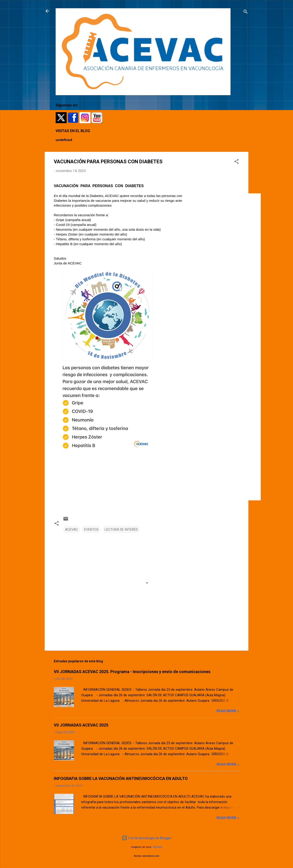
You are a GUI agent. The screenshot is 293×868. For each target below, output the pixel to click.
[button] (236, 162)
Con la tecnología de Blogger (147, 838)
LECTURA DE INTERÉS (121, 530)
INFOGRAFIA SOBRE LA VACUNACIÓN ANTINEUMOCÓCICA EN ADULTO (121, 778)
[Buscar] (246, 12)
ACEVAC (72, 530)
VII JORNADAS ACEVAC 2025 (81, 725)
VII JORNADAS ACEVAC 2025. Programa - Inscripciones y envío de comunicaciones (132, 672)
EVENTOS (91, 530)
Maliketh (157, 847)
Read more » (228, 711)
